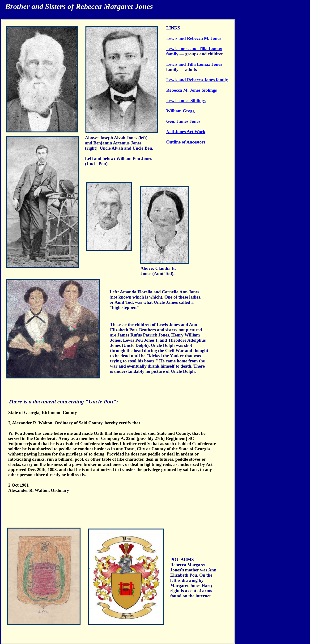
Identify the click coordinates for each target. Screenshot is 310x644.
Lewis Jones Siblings (186, 100)
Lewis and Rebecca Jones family (197, 80)
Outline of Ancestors (186, 142)
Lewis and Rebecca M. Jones (194, 38)
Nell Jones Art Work (186, 132)
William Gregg (180, 111)
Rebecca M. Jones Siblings (191, 90)
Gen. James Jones (183, 121)
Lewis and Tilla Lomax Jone (193, 64)
